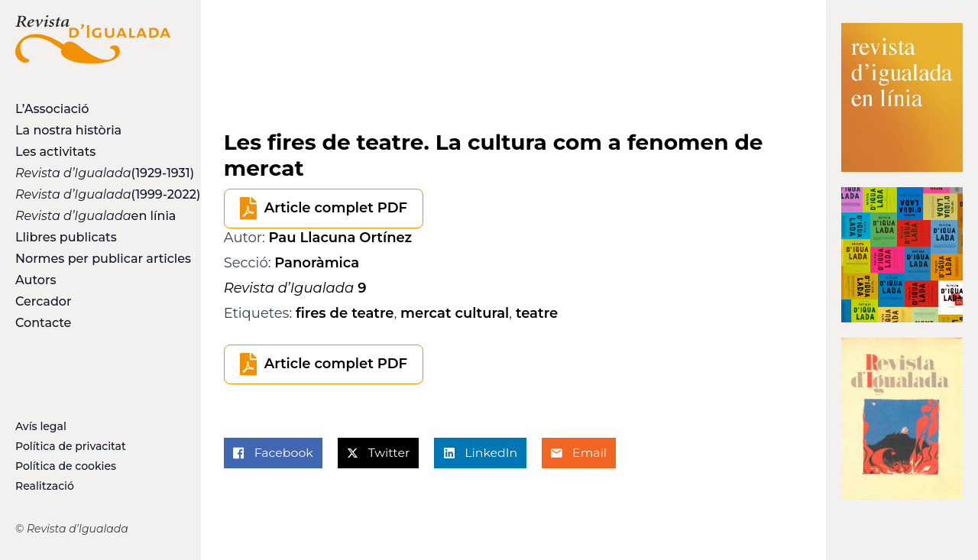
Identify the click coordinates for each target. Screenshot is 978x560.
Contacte (43, 323)
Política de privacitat (71, 446)
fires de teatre (345, 313)
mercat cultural (455, 313)
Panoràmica (317, 263)
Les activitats (55, 152)
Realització (45, 486)
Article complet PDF (336, 208)
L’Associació (52, 109)
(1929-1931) (93, 173)
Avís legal (41, 426)
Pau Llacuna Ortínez (341, 238)
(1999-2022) (93, 194)
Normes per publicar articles (93, 259)
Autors (36, 280)
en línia (93, 216)
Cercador (44, 301)
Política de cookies (66, 466)
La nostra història (68, 130)
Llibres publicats (66, 237)
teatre (537, 313)
